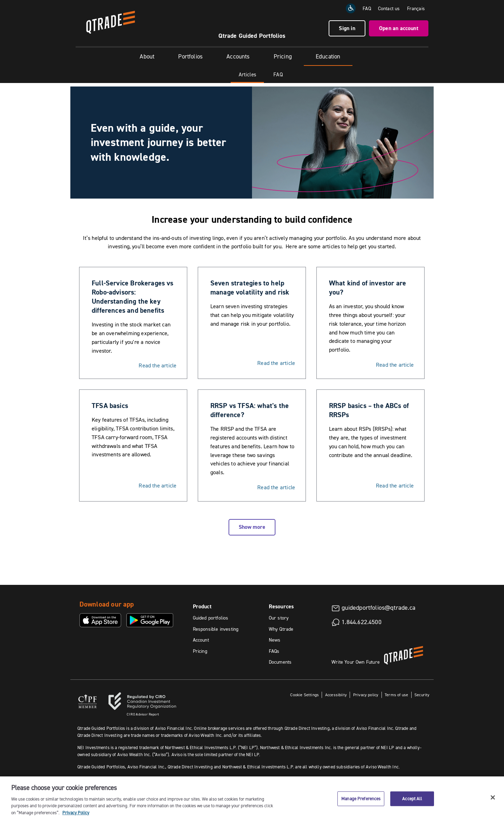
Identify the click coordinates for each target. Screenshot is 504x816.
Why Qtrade (281, 629)
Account (201, 640)
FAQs (274, 651)
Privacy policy (366, 695)
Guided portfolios (211, 618)
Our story (279, 618)
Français (416, 8)
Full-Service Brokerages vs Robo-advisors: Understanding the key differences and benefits (133, 297)
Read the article (157, 365)
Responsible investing (216, 629)
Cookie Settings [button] (304, 695)
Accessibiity (336, 695)
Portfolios (190, 56)
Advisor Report (143, 714)
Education (328, 56)
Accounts (238, 56)
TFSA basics (110, 406)
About (147, 56)
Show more (252, 527)
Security (422, 695)
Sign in (347, 28)
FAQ (367, 8)
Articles (247, 74)
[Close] (493, 803)
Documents (280, 662)
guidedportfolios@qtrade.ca (379, 608)
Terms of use (396, 695)
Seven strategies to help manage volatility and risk (250, 288)
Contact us (389, 8)
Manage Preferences (361, 804)
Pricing (283, 56)
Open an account (399, 28)
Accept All (412, 804)
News (275, 640)
